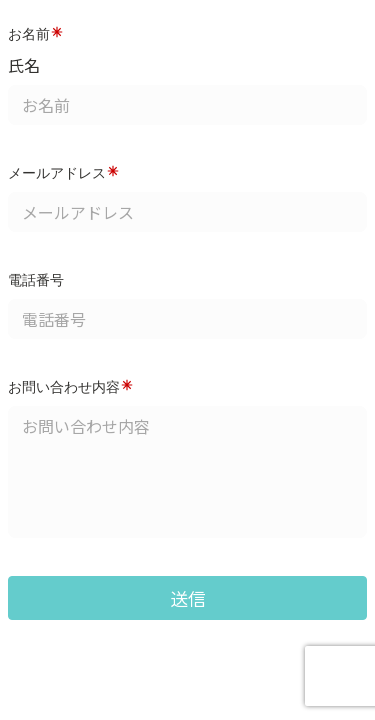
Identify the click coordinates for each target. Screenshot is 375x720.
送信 (188, 598)
